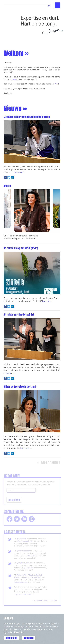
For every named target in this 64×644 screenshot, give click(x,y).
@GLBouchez (35, 577)
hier (14, 79)
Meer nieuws (51, 462)
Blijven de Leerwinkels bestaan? (20, 387)
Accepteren (11, 638)
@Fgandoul (21, 539)
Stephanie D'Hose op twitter (45, 600)
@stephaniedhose (25, 541)
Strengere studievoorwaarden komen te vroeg (27, 117)
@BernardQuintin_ (22, 577)
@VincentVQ (22, 575)
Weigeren (29, 638)
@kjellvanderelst (21, 582)
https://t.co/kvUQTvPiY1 (24, 594)
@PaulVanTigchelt (35, 575)
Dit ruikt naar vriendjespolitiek (19, 314)
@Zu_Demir (29, 568)
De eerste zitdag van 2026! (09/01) (21, 248)
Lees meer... (19, 173)
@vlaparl (31, 556)
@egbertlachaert (23, 551)
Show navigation (58, 5)
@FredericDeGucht (24, 563)
